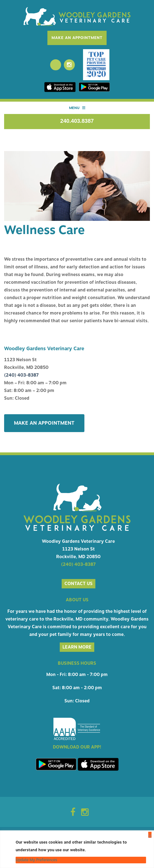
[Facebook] (56, 65)
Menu (77, 108)
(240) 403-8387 (21, 375)
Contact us (79, 584)
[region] (77, 849)
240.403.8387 (77, 121)
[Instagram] (69, 65)
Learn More (77, 647)
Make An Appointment (77, 38)
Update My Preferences (36, 860)
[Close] (150, 835)
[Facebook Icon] (73, 814)
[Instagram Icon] (85, 814)
